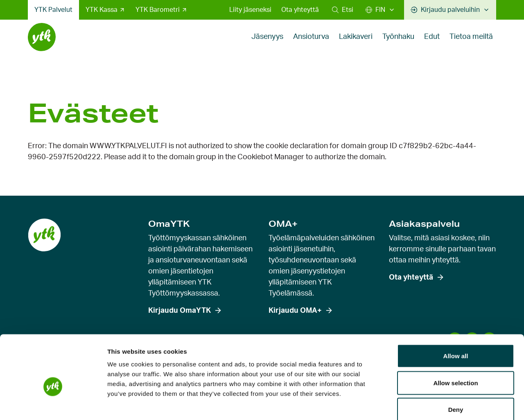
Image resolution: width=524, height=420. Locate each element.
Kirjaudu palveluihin (445, 10)
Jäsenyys (267, 43)
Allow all (456, 313)
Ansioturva (311, 43)
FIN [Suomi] (375, 10)
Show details (430, 404)
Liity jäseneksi (250, 10)
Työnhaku (398, 43)
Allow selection (455, 340)
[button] (343, 10)
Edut (432, 43)
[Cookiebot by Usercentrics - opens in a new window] (53, 404)
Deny (456, 366)
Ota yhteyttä (300, 10)
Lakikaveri (356, 43)
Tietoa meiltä (471, 43)
